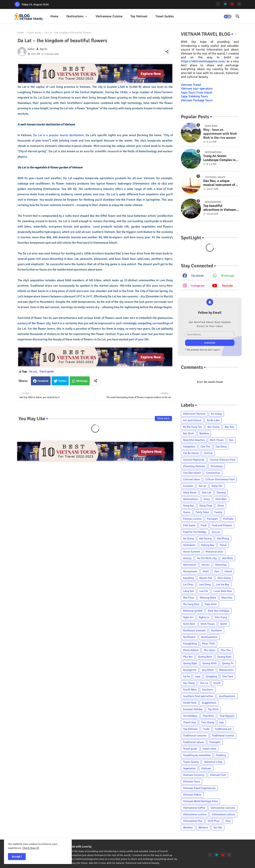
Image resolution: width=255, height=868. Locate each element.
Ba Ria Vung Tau (193, 427)
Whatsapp (82, 381)
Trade (206, 729)
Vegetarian (189, 768)
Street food (190, 703)
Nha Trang (221, 617)
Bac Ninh (189, 433)
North (224, 624)
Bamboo (204, 433)
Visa (228, 821)
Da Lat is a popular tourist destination (59, 135)
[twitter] (225, 4)
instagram (198, 286)
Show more (163, 418)
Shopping (211, 676)
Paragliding (190, 644)
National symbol (193, 611)
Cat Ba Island (191, 453)
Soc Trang (189, 683)
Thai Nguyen (227, 716)
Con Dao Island (192, 473)
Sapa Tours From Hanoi (197, 93)
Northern (216, 630)
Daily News (190, 493)
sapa (198, 676)
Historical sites (214, 552)
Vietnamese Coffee (194, 808)
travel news (209, 749)
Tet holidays (190, 716)
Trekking (221, 755)
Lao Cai (204, 591)
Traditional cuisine (223, 736)
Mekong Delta (208, 598)
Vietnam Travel (191, 85)
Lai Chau (188, 584)
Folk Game (189, 525)
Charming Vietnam (194, 466)
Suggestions (209, 703)
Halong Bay (208, 545)
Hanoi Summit (192, 552)
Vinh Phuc (214, 821)
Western (203, 827)
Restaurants (226, 670)
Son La (204, 683)
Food (204, 525)
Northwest (189, 637)
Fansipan (212, 519)
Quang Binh (205, 657)
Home (54, 16)
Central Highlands (194, 460)
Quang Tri (228, 663)
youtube (227, 286)
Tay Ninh (213, 709)
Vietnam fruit (218, 775)
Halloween (189, 545)
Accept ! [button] (17, 857)
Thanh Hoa (189, 722)
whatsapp (228, 276)
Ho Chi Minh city (207, 558)
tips (222, 722)
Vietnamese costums (223, 808)
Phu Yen (188, 657)
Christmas (217, 466)
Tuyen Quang (191, 762)
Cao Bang (221, 447)
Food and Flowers (222, 525)
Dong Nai (189, 506)
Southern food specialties (198, 696)
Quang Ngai (190, 663)
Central (208, 453)
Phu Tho (226, 650)
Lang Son (189, 591)
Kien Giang (224, 578)
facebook (198, 276)
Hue (217, 571)
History (187, 558)
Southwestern (227, 696)
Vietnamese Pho (193, 821)
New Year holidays (219, 611)
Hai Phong (223, 538)
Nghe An (188, 617)
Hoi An (206, 565)
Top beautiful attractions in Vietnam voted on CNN (220, 208)
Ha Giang (188, 538)
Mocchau (227, 598)
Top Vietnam (139, 16)
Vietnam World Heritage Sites (200, 801)
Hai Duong (205, 538)
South (217, 683)
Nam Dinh (211, 604)
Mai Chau (189, 598)
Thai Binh (208, 716)
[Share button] (95, 381)
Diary (207, 499)
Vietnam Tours (192, 782)
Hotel (206, 571)
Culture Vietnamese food (220, 479)
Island (228, 571)
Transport (215, 742)
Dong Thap (206, 506)
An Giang (216, 414)
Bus (231, 440)
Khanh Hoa (206, 578)
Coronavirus (213, 473)
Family (218, 512)
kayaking (188, 578)
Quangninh (190, 670)
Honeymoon (190, 571)
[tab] (54, 16)
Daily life (217, 486)
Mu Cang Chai (191, 604)
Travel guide (34, 33)
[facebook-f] (218, 4)
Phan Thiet (208, 644)
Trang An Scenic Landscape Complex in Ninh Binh (219, 158)
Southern (208, 690)
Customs (188, 486)
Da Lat (33, 372)
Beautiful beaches (194, 440)
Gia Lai (216, 532)
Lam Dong (205, 584)
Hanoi (223, 545)
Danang (221, 493)
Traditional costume (195, 736)
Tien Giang (208, 722)
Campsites (189, 447)
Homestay (221, 565)
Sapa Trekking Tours (194, 96)
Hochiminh (190, 565)
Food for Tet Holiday (195, 532)
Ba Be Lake (213, 420)
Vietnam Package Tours (197, 100)
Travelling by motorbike (197, 755)
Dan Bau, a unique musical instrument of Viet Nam (219, 183)
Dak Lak (206, 493)
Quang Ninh (210, 663)
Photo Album (191, 650)
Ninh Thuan (208, 624)
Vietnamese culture (223, 814)
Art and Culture (192, 420)
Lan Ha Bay (223, 584)
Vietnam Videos (192, 795)
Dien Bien (221, 499)
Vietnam (206, 768)
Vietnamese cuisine (109, 16)
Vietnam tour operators (197, 89)
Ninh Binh (189, 624)
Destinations (75, 16)
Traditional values (194, 742)
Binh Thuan (217, 440)
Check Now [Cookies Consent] (29, 848)
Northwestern (209, 637)
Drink (221, 506)
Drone (187, 512)
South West (190, 690)
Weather (188, 827)
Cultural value (191, 479)
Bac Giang (213, 427)
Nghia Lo (204, 617)
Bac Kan (229, 427)
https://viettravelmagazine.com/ (203, 61)
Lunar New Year (223, 591)
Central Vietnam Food (223, 460)
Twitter (62, 381)
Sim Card (228, 676)
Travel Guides (165, 16)
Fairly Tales (202, 512)
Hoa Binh (228, 558)
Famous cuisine (192, 519)
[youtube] (232, 4)
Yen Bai (218, 827)
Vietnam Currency (194, 775)
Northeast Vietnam (194, 630)
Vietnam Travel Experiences (199, 788)
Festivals (228, 519)
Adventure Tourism (194, 414)
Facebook (43, 381)
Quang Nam (224, 657)
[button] (228, 17)
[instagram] (239, 4)
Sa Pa (186, 676)
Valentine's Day (213, 762)
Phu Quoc (210, 650)
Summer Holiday (193, 709)
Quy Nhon (208, 670)
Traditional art (223, 729)
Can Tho (205, 447)
